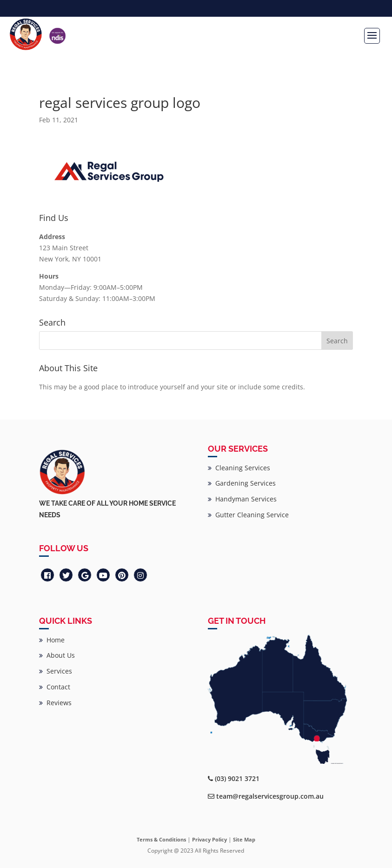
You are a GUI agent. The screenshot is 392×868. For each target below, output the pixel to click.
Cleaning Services (239, 468)
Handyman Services (242, 499)
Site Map (244, 839)
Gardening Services (242, 483)
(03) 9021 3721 (237, 778)
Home (52, 640)
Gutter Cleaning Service (248, 515)
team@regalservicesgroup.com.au (270, 796)
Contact (55, 687)
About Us (57, 655)
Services (56, 671)
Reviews (55, 703)
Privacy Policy (209, 839)
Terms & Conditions (161, 839)
